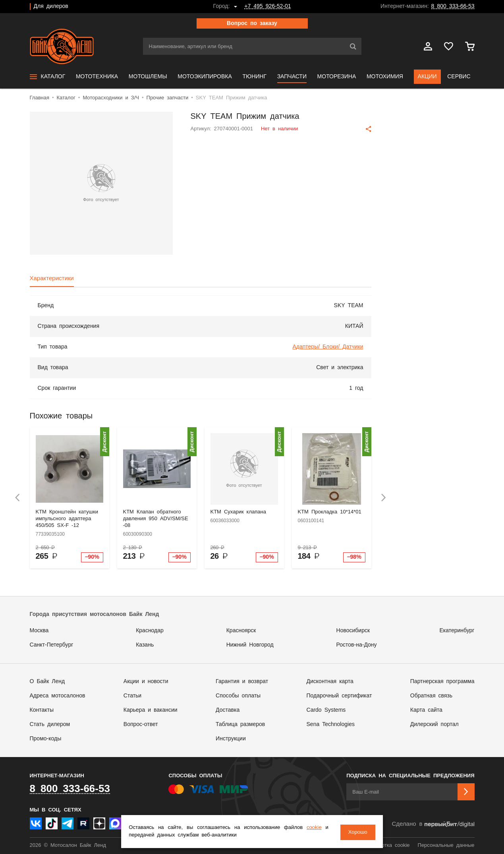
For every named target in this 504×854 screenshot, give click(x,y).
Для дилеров (51, 6)
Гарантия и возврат (242, 682)
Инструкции (231, 739)
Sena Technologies (331, 724)
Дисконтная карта (330, 682)
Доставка (228, 710)
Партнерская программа (442, 682)
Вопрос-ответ (141, 724)
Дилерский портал (434, 724)
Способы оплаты (238, 696)
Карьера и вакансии (151, 710)
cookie (310, 828)
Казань (145, 645)
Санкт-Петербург (52, 645)
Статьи (132, 696)
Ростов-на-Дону (357, 645)
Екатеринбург (457, 631)
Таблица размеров (240, 724)
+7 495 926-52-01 (267, 6)
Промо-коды (46, 739)
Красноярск (241, 631)
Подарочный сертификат (339, 696)
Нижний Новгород (250, 645)
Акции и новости (146, 682)
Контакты (42, 710)
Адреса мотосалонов (58, 696)
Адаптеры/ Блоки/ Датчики (328, 347)
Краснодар (150, 631)
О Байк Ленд (47, 682)
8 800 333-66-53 (453, 6)
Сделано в (433, 824)
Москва (39, 631)
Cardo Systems (326, 710)
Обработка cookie (388, 845)
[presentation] (17, 498)
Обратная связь (431, 696)
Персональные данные (446, 845)
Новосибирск (353, 631)
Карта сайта (426, 710)
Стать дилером (50, 724)
